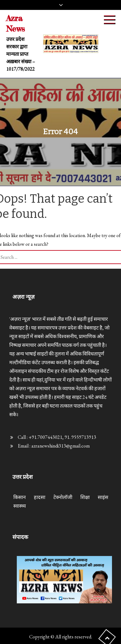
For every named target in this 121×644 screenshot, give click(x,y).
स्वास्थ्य (20, 506)
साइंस (103, 497)
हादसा (40, 497)
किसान (20, 497)
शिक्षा (85, 497)
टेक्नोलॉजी (63, 497)
